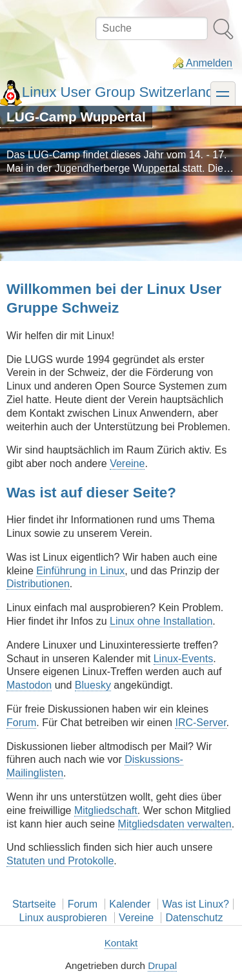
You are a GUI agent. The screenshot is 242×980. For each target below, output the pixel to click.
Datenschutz (194, 918)
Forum (21, 723)
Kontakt (121, 943)
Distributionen (38, 584)
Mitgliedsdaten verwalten (175, 824)
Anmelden (209, 63)
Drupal (162, 965)
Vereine (127, 464)
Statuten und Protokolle (60, 861)
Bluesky (93, 685)
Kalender (130, 904)
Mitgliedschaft (106, 810)
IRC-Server (200, 723)
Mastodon (29, 685)
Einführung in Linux (80, 571)
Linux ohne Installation (161, 621)
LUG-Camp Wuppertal (76, 117)
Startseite (34, 904)
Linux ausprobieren (63, 918)
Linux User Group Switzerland (118, 92)
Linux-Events (184, 659)
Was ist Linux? (196, 904)
